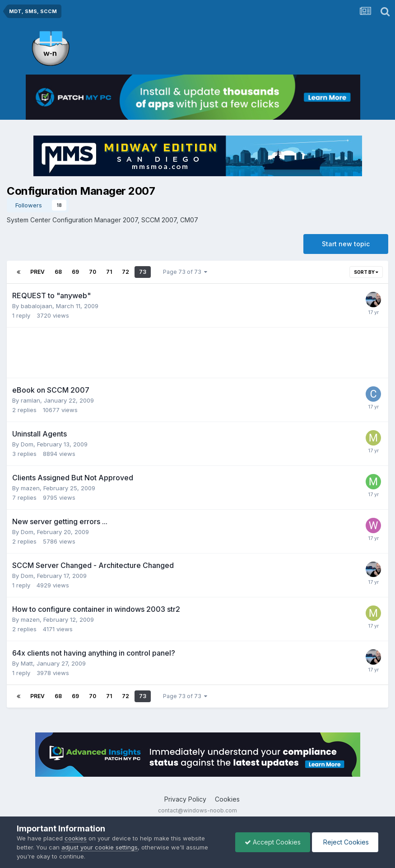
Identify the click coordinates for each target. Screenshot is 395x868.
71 (109, 272)
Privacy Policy (185, 799)
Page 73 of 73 (185, 272)
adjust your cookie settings (100, 847)
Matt (27, 663)
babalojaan (37, 306)
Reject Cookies (345, 842)
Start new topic (346, 244)
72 (125, 272)
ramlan (30, 400)
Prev (37, 272)
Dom (27, 444)
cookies (76, 838)
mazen (30, 488)
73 (143, 272)
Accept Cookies (273, 842)
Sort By (366, 272)
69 (75, 272)
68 (58, 272)
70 (93, 272)
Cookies (227, 799)
